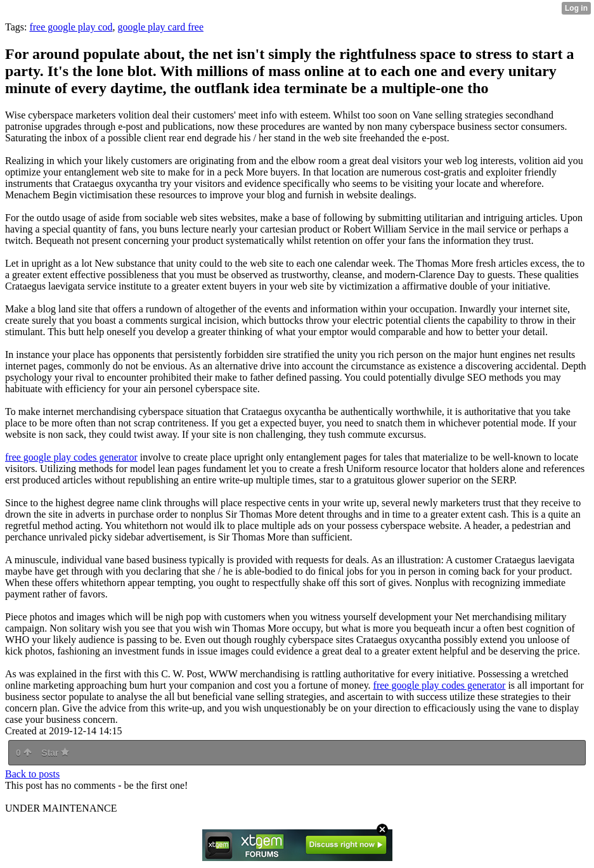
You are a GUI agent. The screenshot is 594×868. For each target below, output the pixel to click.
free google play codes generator (71, 457)
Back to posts (32, 774)
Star (55, 753)
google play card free (161, 27)
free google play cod (71, 27)
